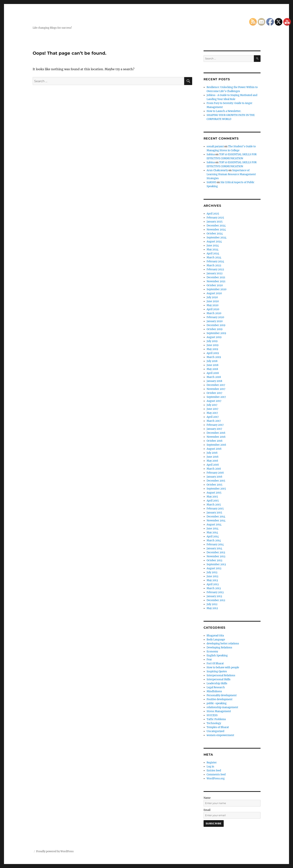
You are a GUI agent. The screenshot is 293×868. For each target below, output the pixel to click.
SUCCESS (212, 715)
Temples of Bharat (218, 727)
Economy (212, 652)
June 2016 (213, 457)
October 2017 (214, 393)
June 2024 (213, 246)
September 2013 (216, 564)
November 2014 (216, 521)
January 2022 (215, 273)
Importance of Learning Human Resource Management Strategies (231, 174)
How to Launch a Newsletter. (224, 111)
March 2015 (214, 505)
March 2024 (214, 257)
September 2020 (216, 289)
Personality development (222, 695)
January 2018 (214, 381)
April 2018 (213, 373)
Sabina (211, 154)
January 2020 (215, 321)
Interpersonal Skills (219, 679)
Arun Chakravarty (217, 170)
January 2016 (214, 477)
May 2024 (212, 250)
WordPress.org (216, 779)
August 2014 (214, 525)
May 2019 (212, 349)
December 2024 (216, 226)
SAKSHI (211, 182)
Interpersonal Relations (221, 675)
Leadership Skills (217, 683)
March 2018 (214, 377)
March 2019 (214, 357)
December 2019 (216, 325)
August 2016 (214, 449)
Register (212, 763)
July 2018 (212, 361)
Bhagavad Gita (215, 636)
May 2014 (212, 533)
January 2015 (214, 513)
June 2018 (212, 365)
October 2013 (214, 560)
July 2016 (212, 453)
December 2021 (216, 277)
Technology (214, 723)
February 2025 (215, 218)
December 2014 (216, 517)
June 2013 (212, 576)
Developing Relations (219, 648)
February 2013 (215, 592)
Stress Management (219, 711)
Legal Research (216, 687)
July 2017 (212, 405)
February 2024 (215, 261)
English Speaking (217, 656)
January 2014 (214, 548)
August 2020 (214, 293)
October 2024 (215, 234)
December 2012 (216, 600)
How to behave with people (223, 667)
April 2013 (213, 584)
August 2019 (214, 337)
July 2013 (212, 572)
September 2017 (216, 397)
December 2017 (216, 385)
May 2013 (212, 580)
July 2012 (212, 604)
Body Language (216, 640)
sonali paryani (215, 146)
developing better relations (223, 644)
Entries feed (214, 771)
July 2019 (212, 341)
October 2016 (215, 441)
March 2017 (214, 421)
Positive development (220, 699)
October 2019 (215, 329)
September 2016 (216, 445)
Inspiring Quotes (217, 671)
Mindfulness (214, 691)
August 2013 (214, 568)
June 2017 (212, 409)
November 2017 (216, 389)
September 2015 (216, 489)
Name (207, 798)
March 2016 (214, 469)
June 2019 (213, 345)
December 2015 (216, 481)
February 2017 (215, 425)
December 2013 (216, 552)
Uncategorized (215, 731)
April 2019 (213, 353)
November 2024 (216, 230)
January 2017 (214, 429)
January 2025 (215, 222)
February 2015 (215, 509)
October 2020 (215, 285)
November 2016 (216, 437)
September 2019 (216, 333)
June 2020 (213, 301)
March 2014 (214, 540)
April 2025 (213, 214)
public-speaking (217, 703)
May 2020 (212, 305)
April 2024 (213, 253)
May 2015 (212, 497)
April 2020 (213, 309)
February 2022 (215, 269)
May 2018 (212, 369)
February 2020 (215, 317)
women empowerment (220, 735)
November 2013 (216, 556)
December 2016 (216, 433)
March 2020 (214, 313)
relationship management (222, 707)
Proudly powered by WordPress (55, 851)
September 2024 (216, 238)
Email (207, 810)
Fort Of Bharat (215, 663)
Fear (209, 659)
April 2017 (213, 417)
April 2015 (213, 501)
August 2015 (214, 493)
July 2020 (212, 297)
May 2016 (212, 461)
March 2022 (214, 265)
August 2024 (214, 242)
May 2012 (212, 608)
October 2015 (214, 485)
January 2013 (214, 596)
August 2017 (214, 401)
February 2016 (215, 473)
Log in (210, 767)
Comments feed (216, 775)
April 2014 (213, 536)
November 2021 (216, 281)
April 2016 (213, 465)
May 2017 (212, 413)
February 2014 (215, 544)
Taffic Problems (216, 719)
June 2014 (212, 529)
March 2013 (214, 588)
